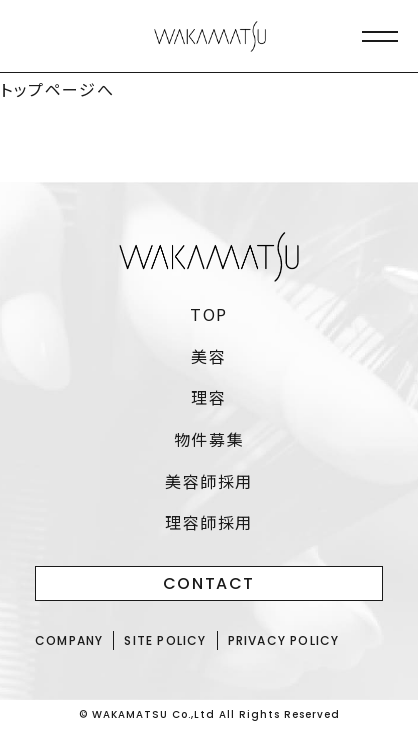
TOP (209, 314)
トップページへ (57, 89)
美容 (208, 356)
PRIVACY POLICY (284, 640)
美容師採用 (209, 481)
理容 (208, 397)
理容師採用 (209, 522)
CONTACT (209, 583)
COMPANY (69, 640)
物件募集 (209, 439)
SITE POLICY (165, 640)
